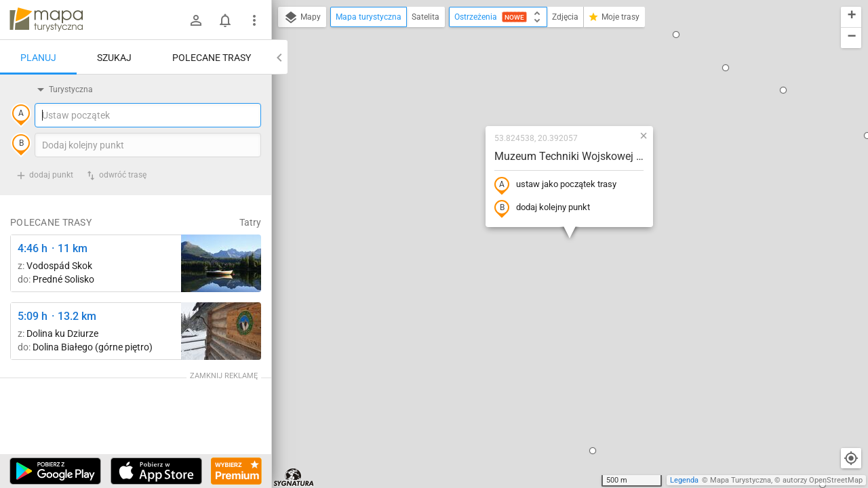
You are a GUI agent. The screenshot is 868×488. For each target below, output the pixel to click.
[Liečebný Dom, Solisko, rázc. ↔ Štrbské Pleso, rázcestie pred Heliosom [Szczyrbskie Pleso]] (221, 263)
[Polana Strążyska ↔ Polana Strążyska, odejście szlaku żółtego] (221, 331)
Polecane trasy (212, 58)
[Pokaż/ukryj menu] (254, 20)
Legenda (684, 480)
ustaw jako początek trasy (555, 185)
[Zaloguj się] (196, 20)
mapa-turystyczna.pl (46, 20)
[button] (676, 35)
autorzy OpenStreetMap (823, 480)
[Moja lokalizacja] (851, 458)
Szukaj (114, 58)
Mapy (302, 18)
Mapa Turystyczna (741, 480)
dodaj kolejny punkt (542, 208)
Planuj (38, 58)
